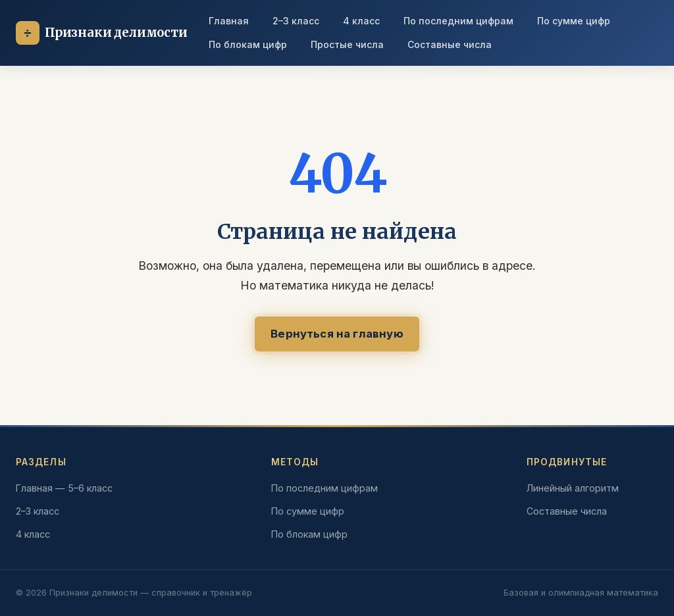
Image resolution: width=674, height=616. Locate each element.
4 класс (361, 21)
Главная (229, 21)
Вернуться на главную (337, 334)
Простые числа (347, 44)
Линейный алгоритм (573, 488)
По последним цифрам (458, 21)
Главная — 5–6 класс (64, 488)
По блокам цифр (248, 44)
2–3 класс (296, 21)
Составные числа (450, 44)
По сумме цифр (574, 21)
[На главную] (102, 33)
